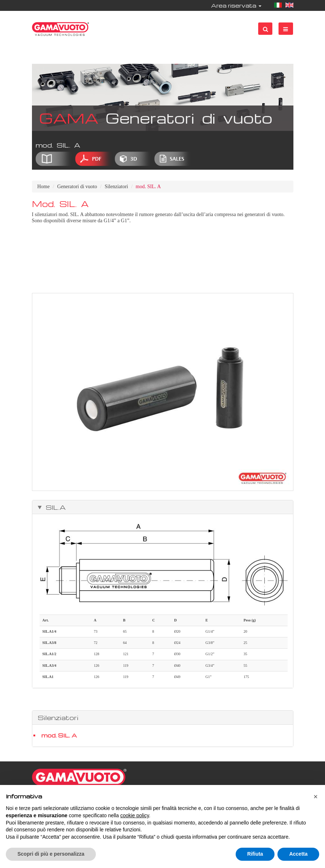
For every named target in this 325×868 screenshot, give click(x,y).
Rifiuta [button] (255, 854)
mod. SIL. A (59, 735)
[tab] (163, 507)
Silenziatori (116, 187)
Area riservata (236, 5)
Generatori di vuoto (77, 187)
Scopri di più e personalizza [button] (51, 854)
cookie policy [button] (135, 815)
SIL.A (54, 507)
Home (44, 187)
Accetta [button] (298, 854)
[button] (316, 797)
